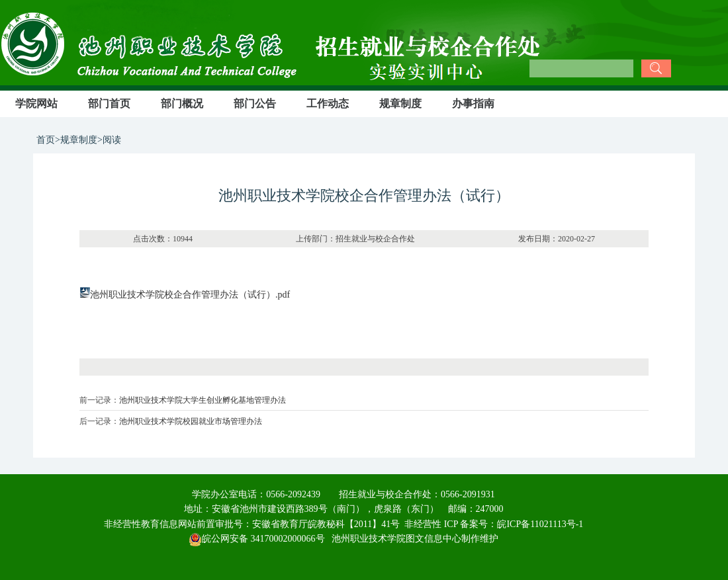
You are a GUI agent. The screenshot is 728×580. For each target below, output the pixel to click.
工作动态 (328, 104)
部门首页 (109, 104)
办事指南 (473, 104)
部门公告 (255, 104)
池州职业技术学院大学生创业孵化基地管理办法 (203, 400)
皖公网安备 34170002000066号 (257, 539)
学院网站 (36, 104)
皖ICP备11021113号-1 (540, 524)
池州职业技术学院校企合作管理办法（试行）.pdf (190, 295)
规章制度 (400, 104)
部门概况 (182, 104)
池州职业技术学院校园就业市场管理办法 (191, 421)
